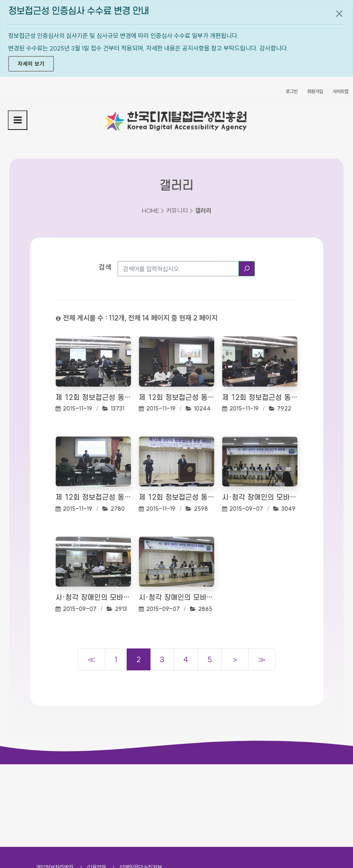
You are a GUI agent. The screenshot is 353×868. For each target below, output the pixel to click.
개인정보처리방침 (55, 785)
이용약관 (97, 785)
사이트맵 (340, 91)
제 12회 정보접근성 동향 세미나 (93, 398)
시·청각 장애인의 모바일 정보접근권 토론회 (260, 498)
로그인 (292, 91)
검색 (105, 267)
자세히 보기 (31, 64)
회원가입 (315, 91)
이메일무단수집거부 (141, 785)
